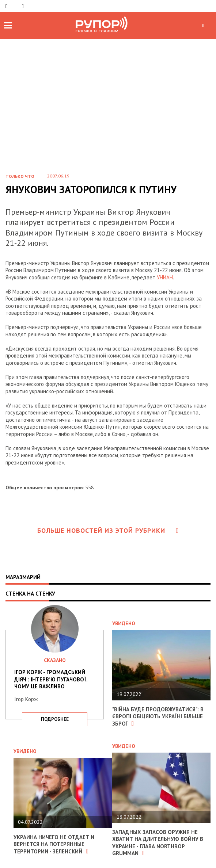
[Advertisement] (108, 112)
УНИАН (165, 277)
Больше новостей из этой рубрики (108, 530)
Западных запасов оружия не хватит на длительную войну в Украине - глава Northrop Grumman (158, 843)
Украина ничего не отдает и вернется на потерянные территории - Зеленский (54, 844)
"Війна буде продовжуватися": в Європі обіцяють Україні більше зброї (158, 716)
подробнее (55, 719)
